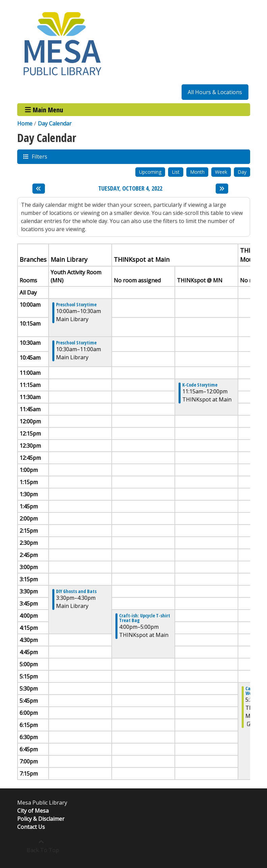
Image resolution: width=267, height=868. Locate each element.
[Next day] (222, 189)
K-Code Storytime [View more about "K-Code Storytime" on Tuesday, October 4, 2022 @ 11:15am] (200, 385)
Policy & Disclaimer (41, 819)
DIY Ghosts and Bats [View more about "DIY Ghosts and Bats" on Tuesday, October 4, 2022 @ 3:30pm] (76, 591)
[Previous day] (39, 189)
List (176, 172)
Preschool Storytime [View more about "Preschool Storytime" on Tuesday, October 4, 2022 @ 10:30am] (76, 343)
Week (221, 172)
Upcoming (150, 172)
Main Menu (44, 109)
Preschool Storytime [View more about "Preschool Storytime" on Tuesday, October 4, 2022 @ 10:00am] (76, 305)
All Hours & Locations (215, 92)
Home (25, 123)
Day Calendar (55, 123)
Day (242, 172)
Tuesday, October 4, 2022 (130, 189)
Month (197, 172)
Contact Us (31, 827)
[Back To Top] (41, 846)
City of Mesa (33, 811)
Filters (39, 156)
